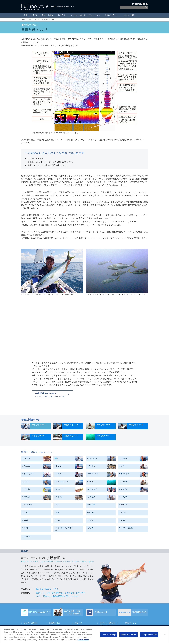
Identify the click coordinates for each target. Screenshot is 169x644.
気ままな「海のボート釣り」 (48, 589)
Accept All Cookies (149, 634)
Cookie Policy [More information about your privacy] (83, 640)
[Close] (165, 634)
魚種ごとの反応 (34, 19)
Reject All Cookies (128, 634)
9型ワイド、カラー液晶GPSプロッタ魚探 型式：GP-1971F (60, 593)
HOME (23, 19)
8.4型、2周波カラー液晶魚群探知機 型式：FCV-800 (57, 596)
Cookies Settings (109, 634)
